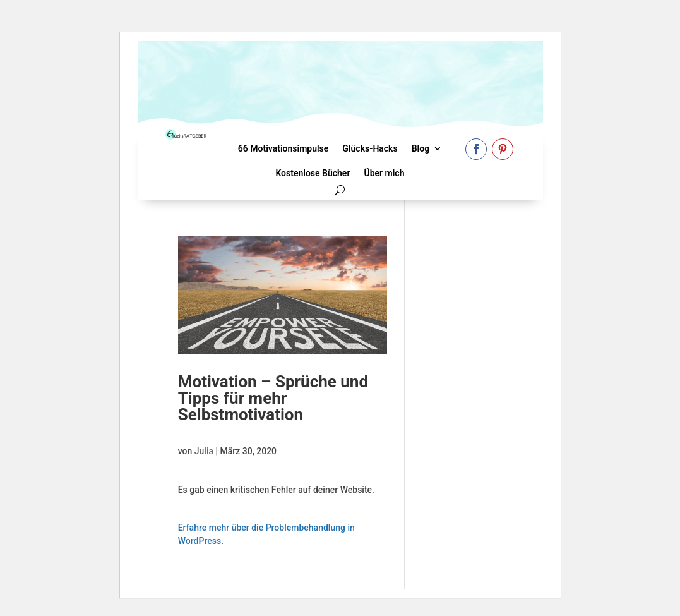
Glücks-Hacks (370, 148)
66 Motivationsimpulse (283, 148)
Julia (204, 451)
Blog (421, 148)
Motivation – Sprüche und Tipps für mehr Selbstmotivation (273, 398)
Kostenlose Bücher (313, 173)
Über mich (384, 173)
